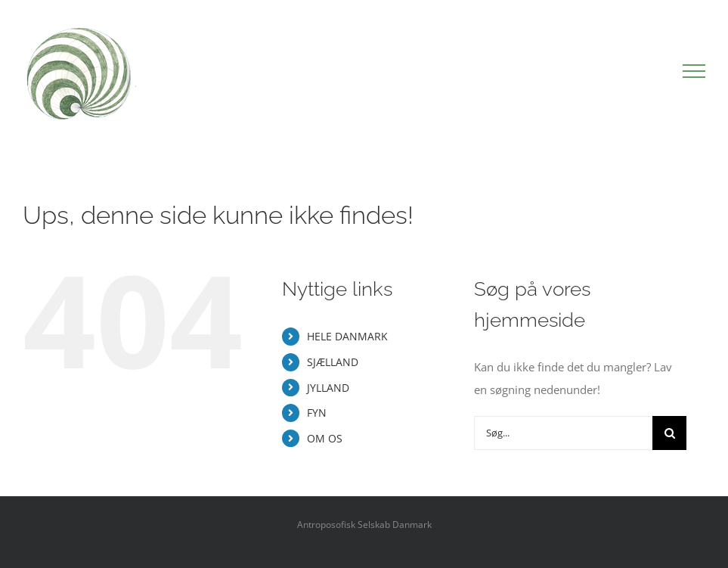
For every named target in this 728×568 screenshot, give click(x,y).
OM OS (325, 438)
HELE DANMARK (347, 336)
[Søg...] (563, 433)
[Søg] (669, 433)
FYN (317, 413)
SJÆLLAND (333, 362)
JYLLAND (328, 388)
